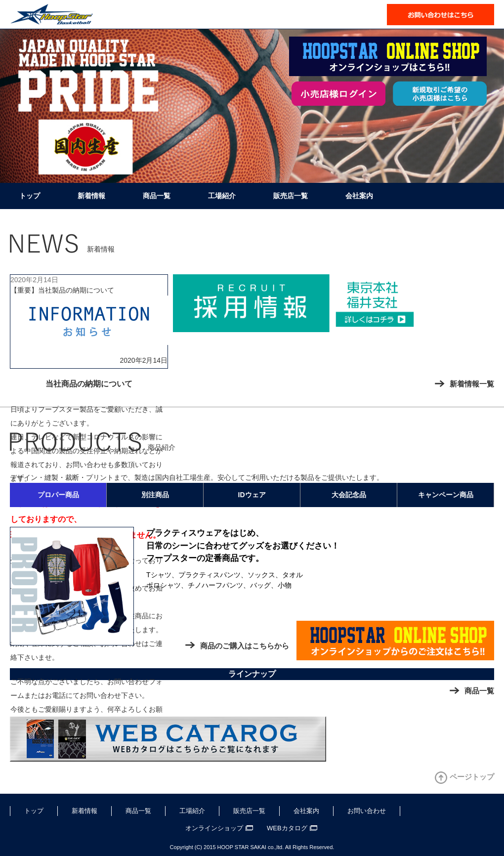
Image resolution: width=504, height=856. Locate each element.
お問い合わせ (367, 811)
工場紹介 (222, 196)
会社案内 (359, 196)
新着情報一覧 (472, 384)
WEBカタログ (287, 828)
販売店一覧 (291, 196)
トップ (30, 196)
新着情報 (91, 196)
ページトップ (472, 777)
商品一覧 (157, 196)
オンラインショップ (214, 828)
